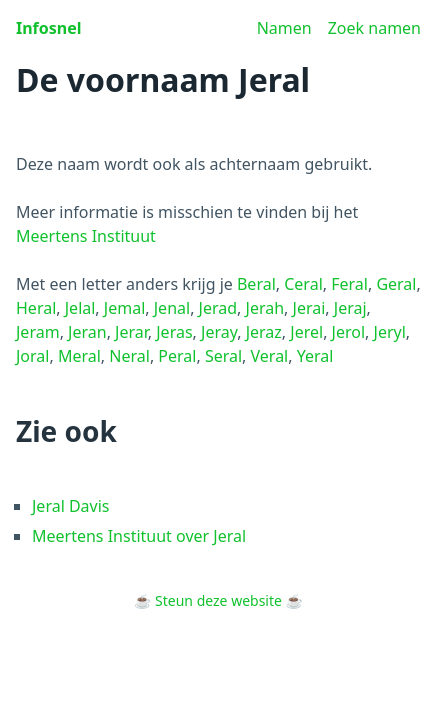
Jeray (219, 332)
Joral (32, 356)
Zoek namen (374, 28)
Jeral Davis (71, 506)
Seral (223, 356)
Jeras (174, 332)
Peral (177, 356)
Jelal (80, 308)
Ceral (303, 284)
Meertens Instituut (86, 236)
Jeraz (264, 332)
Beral (256, 284)
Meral (79, 356)
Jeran (87, 332)
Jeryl (390, 332)
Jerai (309, 308)
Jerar (131, 332)
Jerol (349, 332)
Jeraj (350, 308)
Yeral (315, 356)
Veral (270, 356)
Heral (36, 308)
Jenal (172, 308)
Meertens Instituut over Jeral (139, 536)
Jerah (265, 308)
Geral (396, 284)
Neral (129, 356)
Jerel (306, 332)
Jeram (38, 332)
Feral (349, 284)
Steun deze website (218, 600)
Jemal (124, 308)
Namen (284, 28)
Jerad (218, 308)
